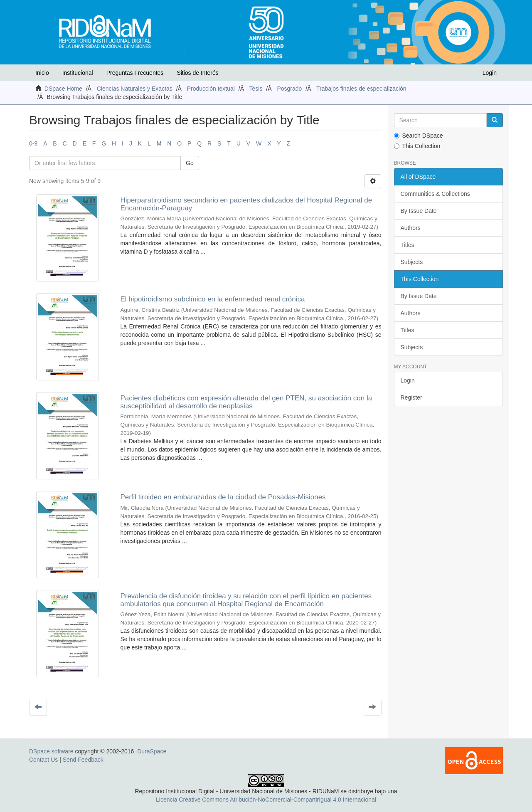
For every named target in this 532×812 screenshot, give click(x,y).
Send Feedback (83, 760)
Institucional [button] (78, 73)
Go (190, 163)
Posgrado (289, 89)
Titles (408, 245)
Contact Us (43, 760)
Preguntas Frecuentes (135, 73)
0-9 (33, 143)
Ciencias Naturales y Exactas (135, 89)
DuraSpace (152, 751)
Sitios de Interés (197, 73)
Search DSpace (419, 136)
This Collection (417, 146)
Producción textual (211, 89)
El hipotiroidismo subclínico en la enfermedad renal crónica (212, 299)
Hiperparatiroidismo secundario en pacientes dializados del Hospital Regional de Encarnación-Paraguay (246, 204)
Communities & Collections (435, 194)
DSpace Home (63, 89)
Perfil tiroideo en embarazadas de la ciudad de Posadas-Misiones (223, 497)
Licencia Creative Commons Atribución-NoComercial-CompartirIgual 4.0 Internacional (266, 800)
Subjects (412, 262)
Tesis (256, 89)
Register (411, 397)
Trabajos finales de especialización (361, 89)
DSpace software (51, 751)
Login (408, 380)
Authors (411, 228)
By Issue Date (419, 211)
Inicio (42, 73)
